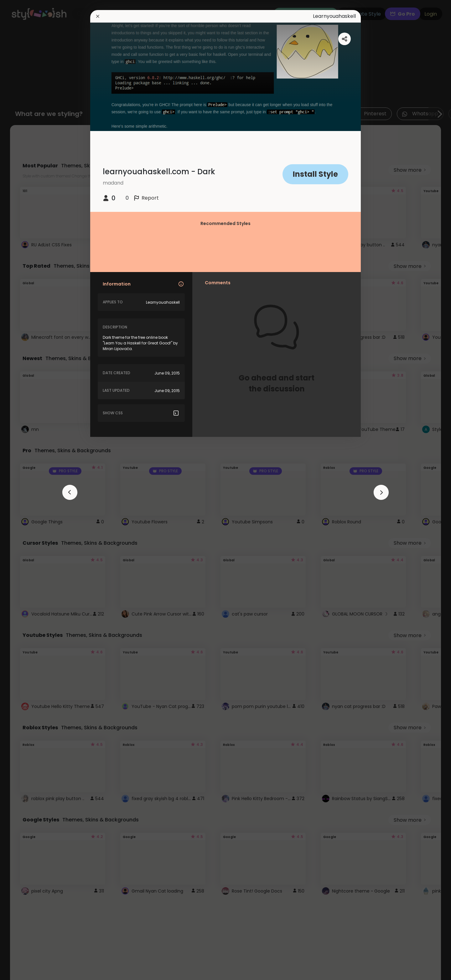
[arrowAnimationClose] (70, 492)
